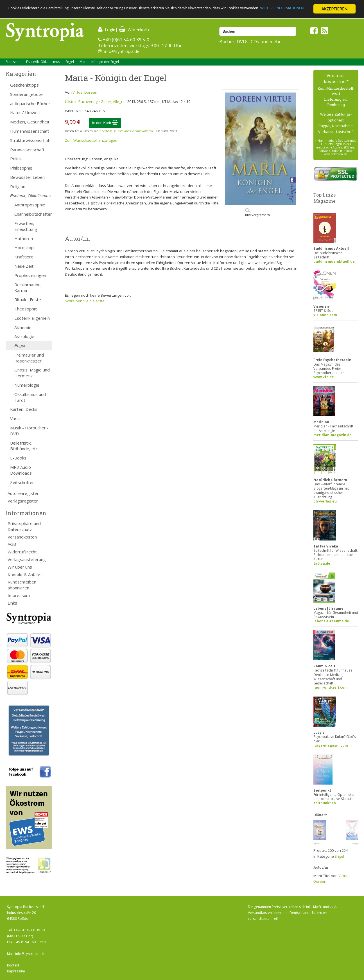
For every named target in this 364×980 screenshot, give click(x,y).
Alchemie (23, 327)
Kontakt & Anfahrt (25, 575)
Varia (15, 418)
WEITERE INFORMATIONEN (35, 14)
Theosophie (26, 309)
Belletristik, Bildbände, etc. (24, 446)
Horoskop (24, 247)
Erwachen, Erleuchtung (26, 226)
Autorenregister (23, 493)
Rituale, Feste (28, 299)
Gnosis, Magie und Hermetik (32, 373)
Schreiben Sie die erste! (85, 301)
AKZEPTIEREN (334, 9)
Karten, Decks (24, 409)
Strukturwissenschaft (30, 140)
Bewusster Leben (27, 177)
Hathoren (24, 238)
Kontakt (13, 965)
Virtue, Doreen (85, 92)
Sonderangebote (26, 94)
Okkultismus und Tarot (30, 397)
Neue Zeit (24, 266)
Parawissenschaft (27, 150)
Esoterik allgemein (32, 318)
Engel (70, 62)
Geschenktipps (24, 85)
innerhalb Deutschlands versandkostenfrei (127, 131)
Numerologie (27, 385)
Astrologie (24, 336)
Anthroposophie (30, 205)
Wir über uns (20, 567)
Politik (16, 159)
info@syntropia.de (122, 51)
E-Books (18, 458)
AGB (12, 544)
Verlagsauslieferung (27, 559)
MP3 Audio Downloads (21, 470)
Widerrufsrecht (22, 552)
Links (12, 603)
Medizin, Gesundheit (30, 122)
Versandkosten (22, 537)
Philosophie (21, 168)
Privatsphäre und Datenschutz (24, 526)
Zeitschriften (22, 482)
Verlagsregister (23, 501)
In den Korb (105, 123)
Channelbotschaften (33, 214)
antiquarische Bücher (30, 103)
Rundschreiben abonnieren (22, 585)
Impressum (19, 595)
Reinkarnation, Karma (28, 288)
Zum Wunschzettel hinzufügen (91, 140)
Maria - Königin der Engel (99, 62)
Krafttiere (24, 257)
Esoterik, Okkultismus (43, 62)
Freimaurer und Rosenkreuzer (29, 358)
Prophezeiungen (30, 275)
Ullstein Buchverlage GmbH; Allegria (95, 102)
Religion (18, 186)
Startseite (13, 62)
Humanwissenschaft (30, 131)
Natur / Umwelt (25, 112)
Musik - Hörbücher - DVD (29, 431)
